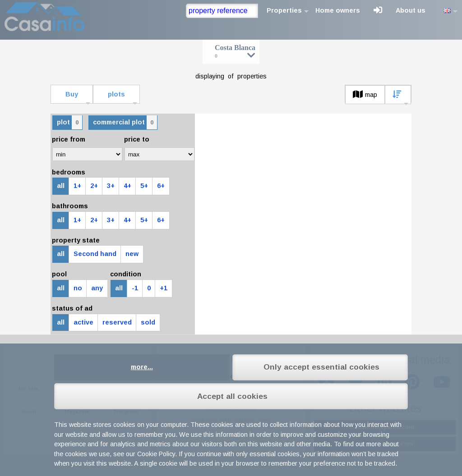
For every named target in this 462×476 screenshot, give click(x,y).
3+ (111, 186)
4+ (127, 186)
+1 (164, 288)
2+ (94, 186)
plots (116, 94)
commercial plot (125, 122)
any (97, 288)
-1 (135, 288)
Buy (72, 94)
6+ (161, 186)
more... (142, 367)
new (132, 254)
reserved (117, 322)
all (61, 186)
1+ (77, 186)
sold (148, 322)
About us (411, 10)
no (78, 288)
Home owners (338, 10)
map (365, 95)
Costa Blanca (235, 51)
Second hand (95, 254)
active (83, 322)
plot (69, 122)
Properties (284, 10)
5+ (144, 186)
